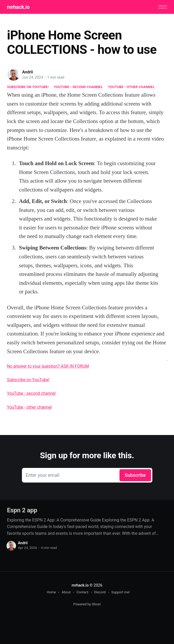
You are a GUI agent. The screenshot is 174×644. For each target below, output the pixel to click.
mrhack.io (18, 7)
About (66, 592)
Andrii (28, 72)
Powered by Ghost (87, 604)
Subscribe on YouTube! (28, 87)
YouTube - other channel (131, 87)
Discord (100, 592)
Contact (82, 592)
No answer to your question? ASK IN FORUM (48, 366)
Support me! (121, 592)
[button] (163, 7)
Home (51, 592)
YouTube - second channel (78, 87)
